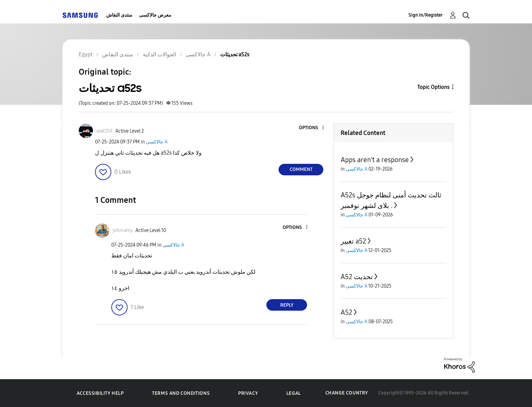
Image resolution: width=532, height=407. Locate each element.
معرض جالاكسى (155, 15)
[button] (312, 128)
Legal (294, 393)
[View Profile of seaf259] (104, 131)
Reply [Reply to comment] (287, 305)
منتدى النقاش (119, 15)
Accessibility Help (100, 393)
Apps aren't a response (375, 160)
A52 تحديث (357, 277)
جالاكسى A (157, 142)
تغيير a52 (353, 241)
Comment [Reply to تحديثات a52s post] (301, 169)
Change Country (347, 393)
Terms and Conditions (181, 393)
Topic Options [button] (433, 87)
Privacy (248, 393)
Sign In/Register (426, 15)
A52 (346, 312)
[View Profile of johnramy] (123, 230)
